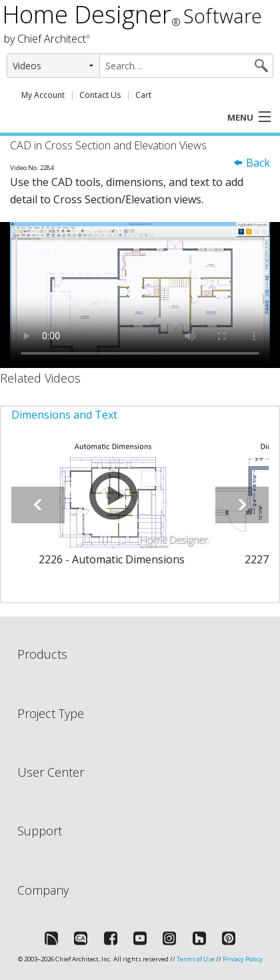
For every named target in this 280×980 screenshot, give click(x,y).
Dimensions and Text (64, 415)
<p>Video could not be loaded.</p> (140, 295)
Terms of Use (196, 959)
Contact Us (100, 95)
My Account (43, 95)
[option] (111, 511)
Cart (143, 95)
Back (251, 163)
